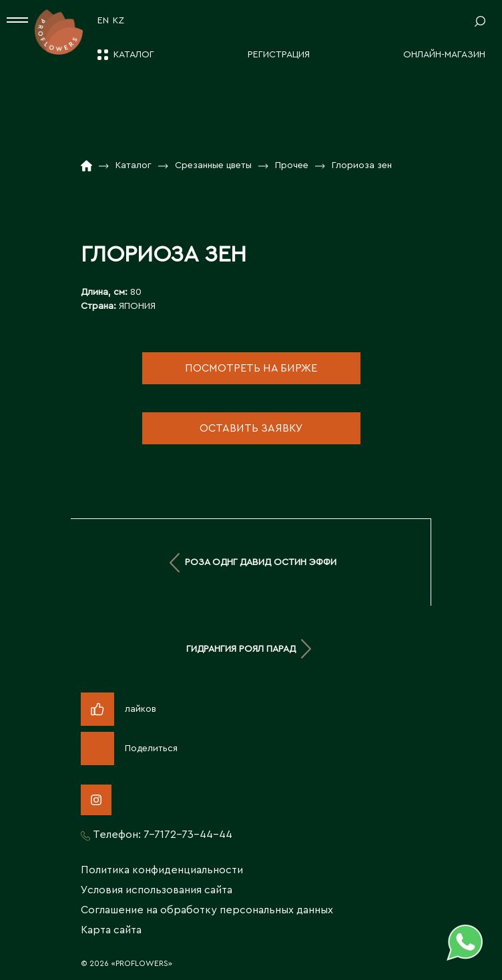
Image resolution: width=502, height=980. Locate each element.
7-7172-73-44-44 (188, 835)
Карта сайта (111, 930)
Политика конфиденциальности (162, 870)
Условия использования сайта (157, 890)
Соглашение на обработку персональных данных (207, 910)
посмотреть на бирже (251, 368)
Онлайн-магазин (444, 55)
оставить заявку (251, 428)
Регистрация (279, 55)
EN (103, 21)
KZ (118, 21)
